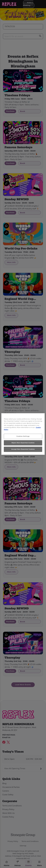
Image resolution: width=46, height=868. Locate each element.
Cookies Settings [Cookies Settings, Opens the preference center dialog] (23, 436)
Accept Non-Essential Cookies (23, 449)
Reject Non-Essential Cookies (23, 443)
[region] (23, 434)
